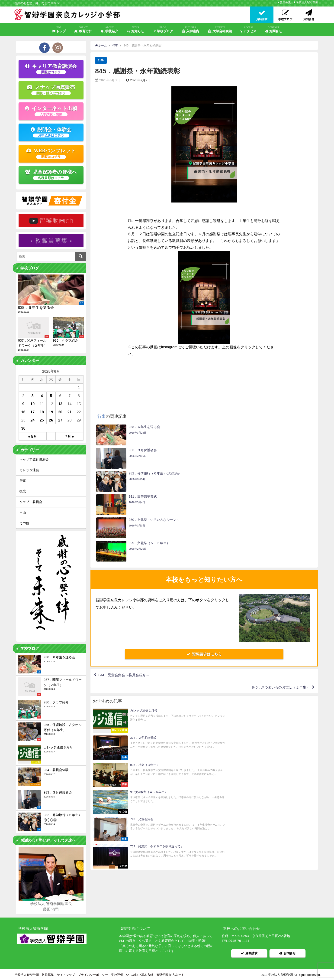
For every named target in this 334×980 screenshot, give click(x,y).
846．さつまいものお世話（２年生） (278, 619)
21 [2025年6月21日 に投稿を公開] (70, 412)
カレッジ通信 (29, 470)
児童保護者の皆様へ (51, 175)
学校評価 (117, 974)
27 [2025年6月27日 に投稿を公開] (60, 420)
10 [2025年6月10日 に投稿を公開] (32, 404)
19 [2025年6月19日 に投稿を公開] (51, 412)
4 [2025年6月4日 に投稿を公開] (42, 396)
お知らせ (135, 29)
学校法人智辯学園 (307, 2)
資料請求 (249, 953)
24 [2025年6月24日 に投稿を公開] (32, 420)
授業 (23, 491)
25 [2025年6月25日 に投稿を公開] (42, 420)
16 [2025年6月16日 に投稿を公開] (23, 412)
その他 (24, 523)
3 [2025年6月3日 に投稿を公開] (33, 396)
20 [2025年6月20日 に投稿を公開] (60, 412)
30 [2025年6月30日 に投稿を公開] (23, 428)
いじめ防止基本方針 (140, 974)
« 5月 (32, 436)
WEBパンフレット (51, 153)
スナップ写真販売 (51, 90)
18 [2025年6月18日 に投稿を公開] (42, 412)
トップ (59, 29)
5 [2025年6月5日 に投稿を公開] (51, 396)
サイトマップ (66, 974)
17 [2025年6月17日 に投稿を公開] (32, 412)
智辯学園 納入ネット (170, 974)
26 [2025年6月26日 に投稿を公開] (51, 420)
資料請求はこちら (204, 585)
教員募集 (285, 2)
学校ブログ (163, 29)
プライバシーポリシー (93, 974)
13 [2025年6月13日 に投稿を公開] (60, 404)
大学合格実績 (220, 29)
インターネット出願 (51, 111)
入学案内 (190, 29)
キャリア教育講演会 (51, 69)
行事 (101, 60)
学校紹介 (109, 29)
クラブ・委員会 (31, 502)
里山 (23, 513)
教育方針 (83, 29)
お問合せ (273, 29)
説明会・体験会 (51, 132)
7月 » (70, 436)
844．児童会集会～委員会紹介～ (126, 606)
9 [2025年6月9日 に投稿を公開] (23, 404)
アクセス (248, 29)
